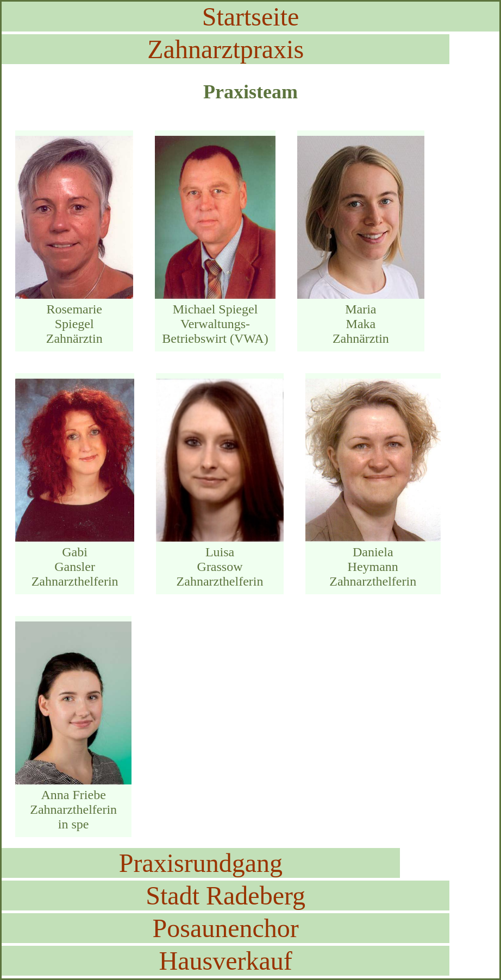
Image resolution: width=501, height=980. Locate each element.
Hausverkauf (226, 961)
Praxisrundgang (201, 863)
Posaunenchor (226, 928)
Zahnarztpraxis (226, 49)
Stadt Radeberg (226, 896)
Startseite (251, 17)
